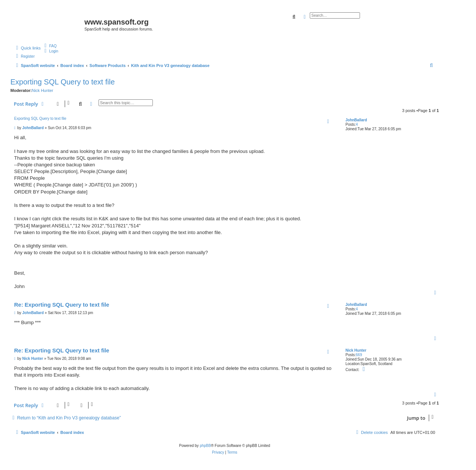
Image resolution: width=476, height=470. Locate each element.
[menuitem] (49, 46)
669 (359, 355)
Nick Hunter (42, 90)
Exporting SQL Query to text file (63, 82)
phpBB (205, 446)
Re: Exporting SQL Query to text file (62, 305)
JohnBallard (356, 120)
